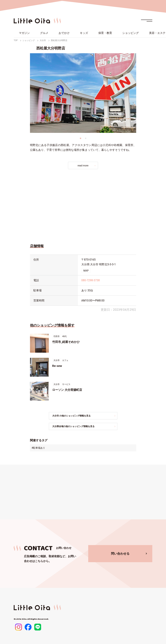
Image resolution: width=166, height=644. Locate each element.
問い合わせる (120, 554)
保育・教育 (105, 33)
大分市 (43, 40)
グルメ (44, 33)
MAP (86, 271)
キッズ (84, 33)
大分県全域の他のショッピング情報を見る (77, 427)
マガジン (24, 33)
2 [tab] (86, 138)
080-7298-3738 (91, 280)
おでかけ (64, 33)
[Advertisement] (83, 205)
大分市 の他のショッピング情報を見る (75, 416)
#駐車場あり (38, 448)
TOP (16, 40)
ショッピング (131, 33)
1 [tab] (81, 138)
